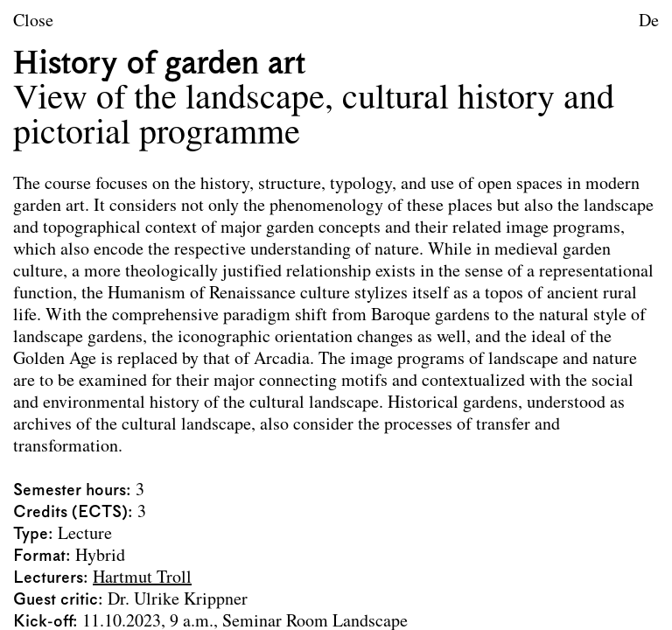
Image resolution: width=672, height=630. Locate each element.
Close (33, 22)
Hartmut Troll (142, 578)
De (649, 22)
